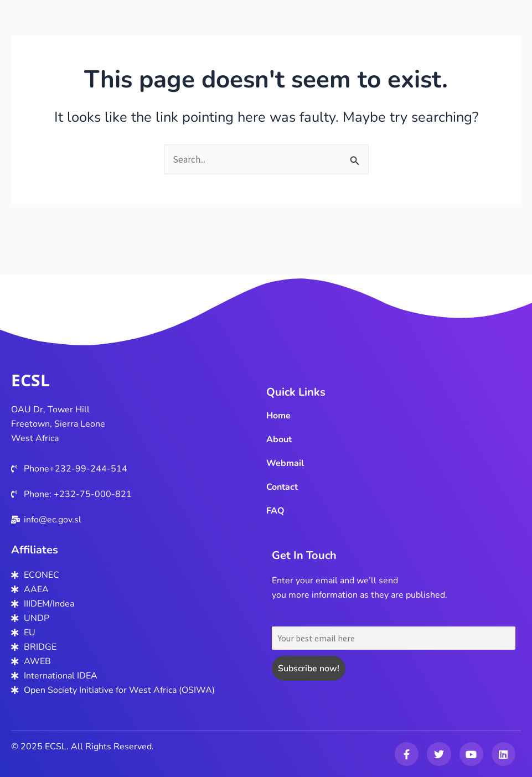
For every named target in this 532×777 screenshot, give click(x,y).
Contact (282, 487)
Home (278, 416)
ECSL (30, 380)
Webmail (285, 463)
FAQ (275, 511)
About (279, 439)
